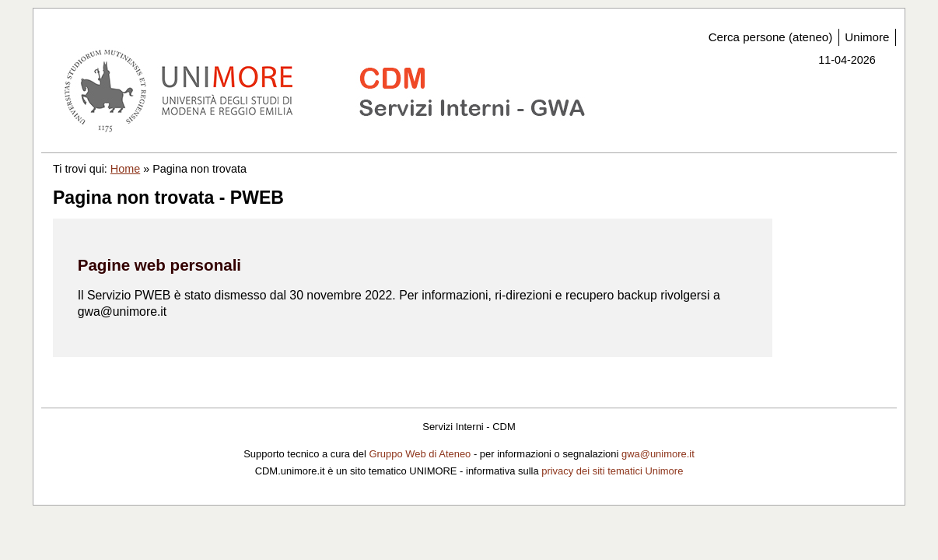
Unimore (867, 37)
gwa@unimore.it (658, 454)
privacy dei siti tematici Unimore (612, 471)
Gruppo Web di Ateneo (420, 454)
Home (125, 169)
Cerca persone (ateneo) (771, 37)
